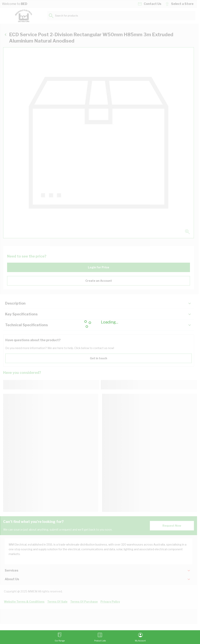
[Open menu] (60, 637)
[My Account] (140, 637)
